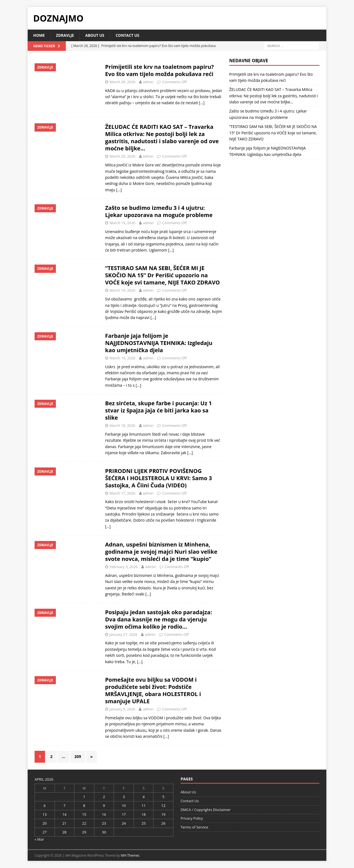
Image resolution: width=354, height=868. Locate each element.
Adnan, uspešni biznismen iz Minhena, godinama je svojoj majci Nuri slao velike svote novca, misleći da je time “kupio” (161, 552)
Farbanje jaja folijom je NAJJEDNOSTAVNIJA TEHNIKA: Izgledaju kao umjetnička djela (159, 343)
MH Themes (130, 856)
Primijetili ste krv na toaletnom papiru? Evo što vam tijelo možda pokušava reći (159, 70)
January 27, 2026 (123, 634)
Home (39, 35)
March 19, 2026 (122, 223)
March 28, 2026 (122, 82)
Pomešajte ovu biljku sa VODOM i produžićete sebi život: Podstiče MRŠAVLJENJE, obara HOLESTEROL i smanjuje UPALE (153, 691)
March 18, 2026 (122, 426)
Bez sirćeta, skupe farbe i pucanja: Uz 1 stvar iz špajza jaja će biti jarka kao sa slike (158, 411)
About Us (96, 35)
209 (78, 757)
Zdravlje (66, 35)
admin (148, 82)
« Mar (39, 840)
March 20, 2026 (122, 156)
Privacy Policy (192, 819)
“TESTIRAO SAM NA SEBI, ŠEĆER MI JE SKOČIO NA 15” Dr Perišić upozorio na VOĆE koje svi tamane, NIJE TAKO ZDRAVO (162, 275)
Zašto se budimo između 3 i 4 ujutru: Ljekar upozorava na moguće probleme (159, 212)
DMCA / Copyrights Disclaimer (206, 810)
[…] (202, 103)
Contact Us (129, 35)
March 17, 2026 (122, 493)
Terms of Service (194, 827)
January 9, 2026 (122, 709)
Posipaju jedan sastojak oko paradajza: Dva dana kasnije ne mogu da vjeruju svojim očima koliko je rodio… (159, 619)
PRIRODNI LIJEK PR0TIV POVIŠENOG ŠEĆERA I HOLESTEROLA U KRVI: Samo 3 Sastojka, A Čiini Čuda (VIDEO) (158, 478)
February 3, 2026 (124, 567)
